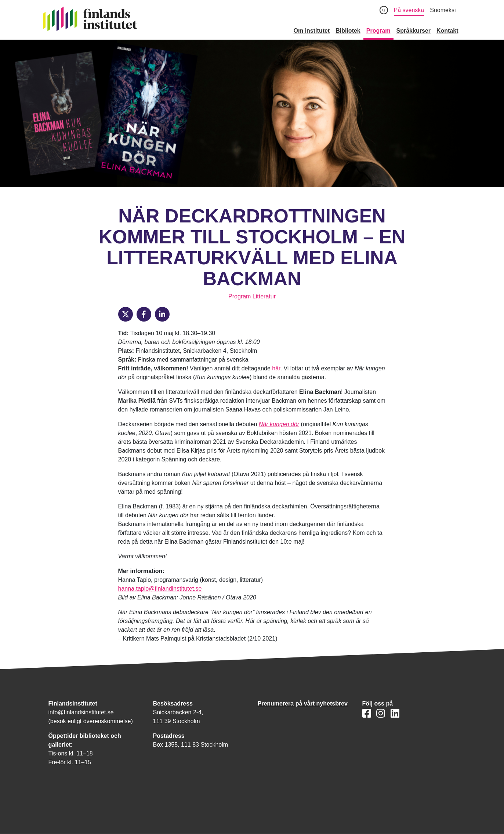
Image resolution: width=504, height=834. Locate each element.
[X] (126, 314)
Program (240, 296)
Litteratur (264, 296)
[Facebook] (144, 314)
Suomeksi (443, 10)
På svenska (409, 10)
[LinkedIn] (162, 314)
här (276, 368)
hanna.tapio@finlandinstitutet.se (160, 589)
